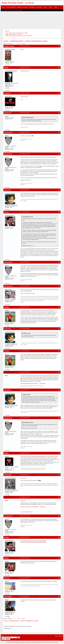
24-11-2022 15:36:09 (25, 418)
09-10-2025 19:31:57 (25, 596)
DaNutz (6, 453)
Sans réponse (20, 10)
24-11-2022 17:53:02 (25, 453)
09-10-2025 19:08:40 (25, 578)
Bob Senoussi (8, 286)
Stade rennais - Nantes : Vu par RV (14, 34)
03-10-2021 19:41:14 (25, 132)
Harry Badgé (8, 597)
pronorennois (8, 132)
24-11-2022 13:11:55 (25, 390)
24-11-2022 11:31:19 (25, 307)
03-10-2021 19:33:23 (25, 113)
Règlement (19, 7)
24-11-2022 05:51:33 (25, 262)
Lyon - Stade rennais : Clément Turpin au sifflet (17, 33)
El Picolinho (8, 475)
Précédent (10, 44)
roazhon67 (7, 93)
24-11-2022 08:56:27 (25, 286)
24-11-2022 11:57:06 (25, 351)
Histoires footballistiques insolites (36, 41)
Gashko (6, 558)
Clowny (6, 212)
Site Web (8, 88)
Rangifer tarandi (9, 46)
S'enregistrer (32, 7)
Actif (16, 10)
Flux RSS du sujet (58, 636)
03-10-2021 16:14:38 (25, 93)
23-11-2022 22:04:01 (25, 190)
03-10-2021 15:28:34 (25, 46)
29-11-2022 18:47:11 (25, 475)
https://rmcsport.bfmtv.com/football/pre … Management (33, 507)
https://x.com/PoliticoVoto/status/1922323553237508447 (33, 542)
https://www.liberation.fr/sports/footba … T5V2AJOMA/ (33, 384)
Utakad (6, 68)
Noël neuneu (23, 478)
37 (21, 44)
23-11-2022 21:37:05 (25, 154)
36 (19, 44)
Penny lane (7, 190)
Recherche (26, 7)
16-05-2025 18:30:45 (25, 558)
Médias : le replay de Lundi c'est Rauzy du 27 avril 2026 (19, 36)
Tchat (45, 7)
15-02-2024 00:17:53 (25, 497)
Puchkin (7, 307)
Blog (56, 7)
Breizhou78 (8, 113)
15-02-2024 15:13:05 (25, 516)
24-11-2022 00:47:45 (25, 212)
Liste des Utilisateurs (11, 7)
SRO (50, 7)
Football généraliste (17, 41)
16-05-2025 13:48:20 (25, 537)
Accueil (3, 7)
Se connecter (39, 7)
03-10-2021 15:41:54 (25, 67)
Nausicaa (7, 578)
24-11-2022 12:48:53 (25, 372)
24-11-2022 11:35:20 (25, 329)
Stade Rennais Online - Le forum (18, 3)
